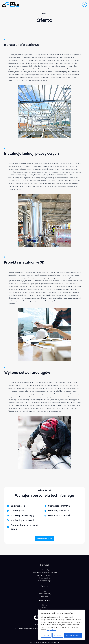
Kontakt (45, 608)
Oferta (44, 591)
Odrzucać (58, 635)
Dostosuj (46, 635)
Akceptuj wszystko (73, 635)
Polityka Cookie (52, 630)
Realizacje (45, 596)
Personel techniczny (45, 594)
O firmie (44, 605)
